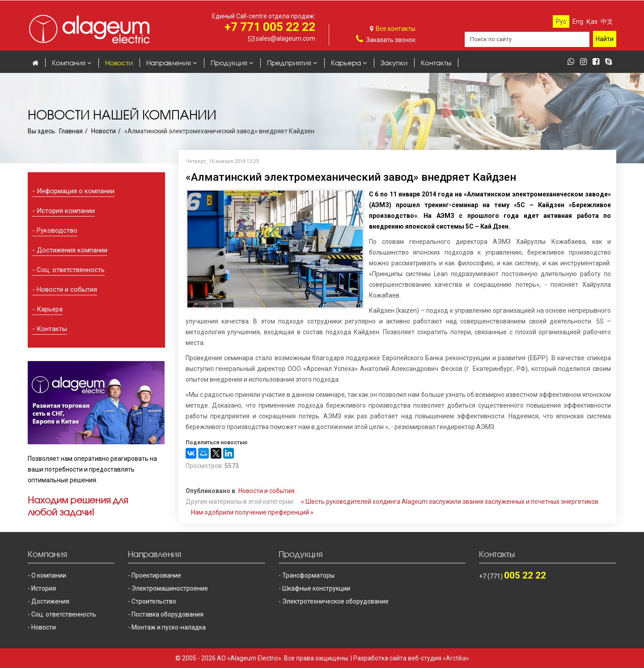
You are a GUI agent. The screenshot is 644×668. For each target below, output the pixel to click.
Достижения (50, 601)
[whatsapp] (573, 62)
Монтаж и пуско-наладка (169, 627)
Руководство (57, 230)
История (44, 588)
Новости (119, 63)
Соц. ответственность (71, 270)
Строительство (154, 601)
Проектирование (156, 575)
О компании (49, 575)
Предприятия (289, 63)
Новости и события (67, 289)
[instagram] (586, 62)
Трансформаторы (308, 575)
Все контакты (396, 29)
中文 (607, 21)
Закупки (394, 63)
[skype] (611, 62)
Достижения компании (72, 250)
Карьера (346, 63)
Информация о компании (76, 191)
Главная (71, 131)
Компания (69, 63)
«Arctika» (456, 658)
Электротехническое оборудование (335, 601)
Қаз (592, 21)
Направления (169, 63)
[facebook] (598, 62)
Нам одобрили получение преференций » (252, 512)
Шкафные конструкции (316, 588)
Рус (561, 21)
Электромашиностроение (170, 588)
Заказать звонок (391, 40)
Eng (578, 21)
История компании (66, 211)
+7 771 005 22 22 (270, 27)
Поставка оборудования (167, 614)
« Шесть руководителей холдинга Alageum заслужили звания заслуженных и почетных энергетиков (450, 502)
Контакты (436, 63)
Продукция (229, 63)
